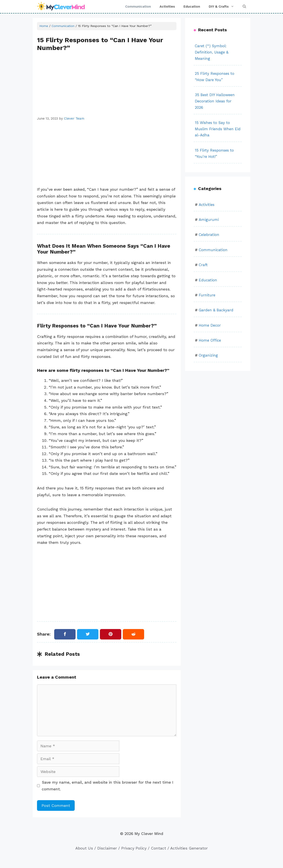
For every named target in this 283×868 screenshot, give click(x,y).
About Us (84, 848)
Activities (167, 7)
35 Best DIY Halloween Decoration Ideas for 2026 (215, 101)
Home (44, 26)
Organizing (208, 355)
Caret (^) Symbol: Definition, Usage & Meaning (212, 52)
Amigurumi (209, 220)
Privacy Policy (134, 848)
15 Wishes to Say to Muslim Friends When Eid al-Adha (218, 129)
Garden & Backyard (216, 310)
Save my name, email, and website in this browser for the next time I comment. (108, 786)
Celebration (209, 235)
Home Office (210, 340)
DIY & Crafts (224, 7)
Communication (138, 7)
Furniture (207, 295)
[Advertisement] (107, 84)
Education (192, 7)
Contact (158, 848)
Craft (203, 265)
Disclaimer (107, 848)
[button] (244, 7)
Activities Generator (189, 848)
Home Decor (210, 325)
